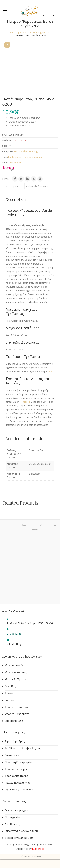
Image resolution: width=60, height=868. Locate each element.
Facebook (26, 402)
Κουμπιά (10, 700)
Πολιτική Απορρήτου (18, 783)
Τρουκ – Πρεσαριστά (18, 707)
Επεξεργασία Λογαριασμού (21, 831)
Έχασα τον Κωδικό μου (19, 838)
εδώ (50, 372)
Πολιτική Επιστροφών (18, 762)
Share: (6, 179)
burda (11, 157)
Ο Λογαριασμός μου (17, 810)
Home (12, 32)
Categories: (8, 151)
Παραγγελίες (13, 817)
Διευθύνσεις (12, 824)
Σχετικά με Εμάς (15, 741)
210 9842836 (14, 634)
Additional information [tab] (37, 186)
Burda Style (16, 162)
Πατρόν (47, 32)
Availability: (8, 140)
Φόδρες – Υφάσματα (17, 714)
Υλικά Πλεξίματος (16, 679)
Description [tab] (12, 186)
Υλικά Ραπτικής (35, 32)
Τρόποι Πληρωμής (16, 769)
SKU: (5, 135)
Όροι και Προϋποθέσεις (19, 790)
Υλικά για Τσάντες (16, 673)
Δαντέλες (10, 686)
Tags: (5, 157)
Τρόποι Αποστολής (16, 776)
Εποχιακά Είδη (14, 721)
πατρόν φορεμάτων (34, 157)
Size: (5, 146)
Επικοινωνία (12, 755)
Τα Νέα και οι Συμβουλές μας (23, 748)
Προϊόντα (21, 32)
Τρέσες (9, 693)
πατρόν (19, 157)
